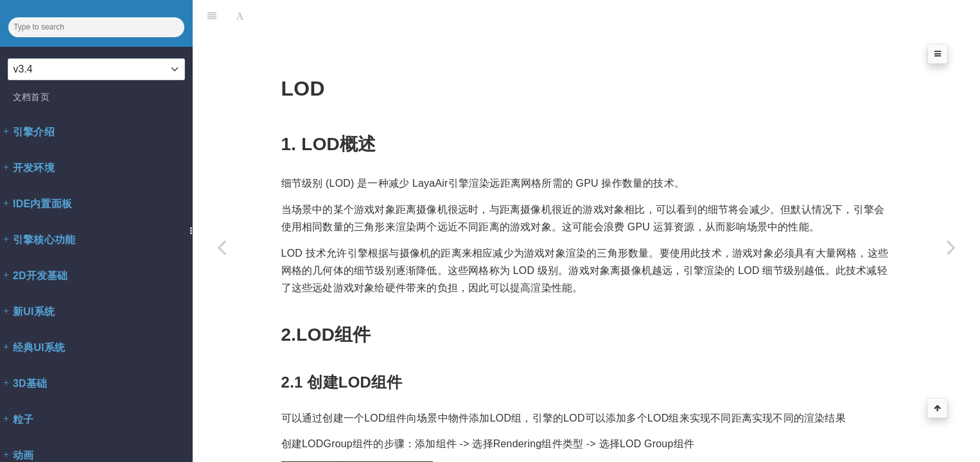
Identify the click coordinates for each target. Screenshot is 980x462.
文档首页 (31, 97)
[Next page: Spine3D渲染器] (951, 247)
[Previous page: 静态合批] (222, 247)
